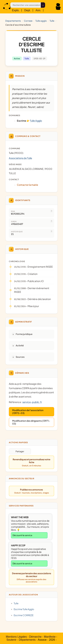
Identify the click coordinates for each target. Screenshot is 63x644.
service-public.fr (32, 402)
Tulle (52, 21)
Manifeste (50, 637)
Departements (13, 21)
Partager (20, 451)
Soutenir (12, 640)
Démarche (35, 637)
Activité (20, 345)
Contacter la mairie (27, 185)
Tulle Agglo (41, 21)
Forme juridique (24, 334)
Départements (27, 640)
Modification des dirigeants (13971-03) (31, 422)
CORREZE (28, 21)
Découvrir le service (22, 535)
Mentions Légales (16, 637)
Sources (20, 357)
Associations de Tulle (20, 158)
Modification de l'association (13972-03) (28, 412)
